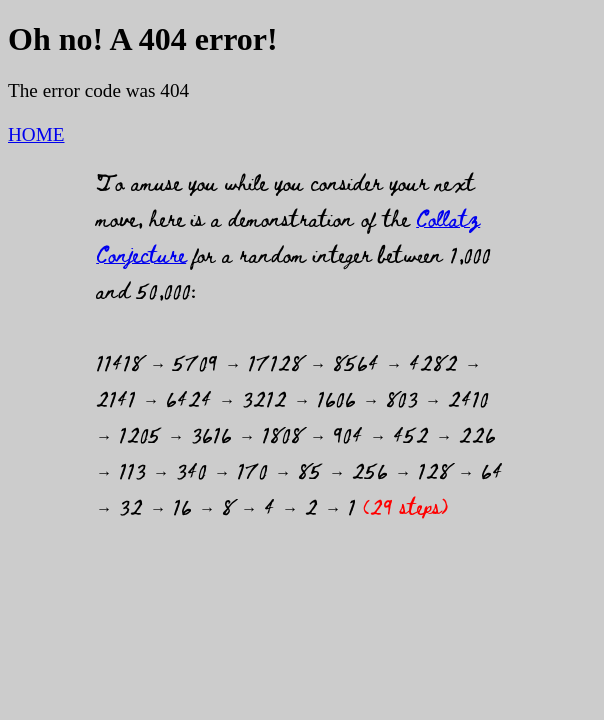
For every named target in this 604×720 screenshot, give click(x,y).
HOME (36, 134)
